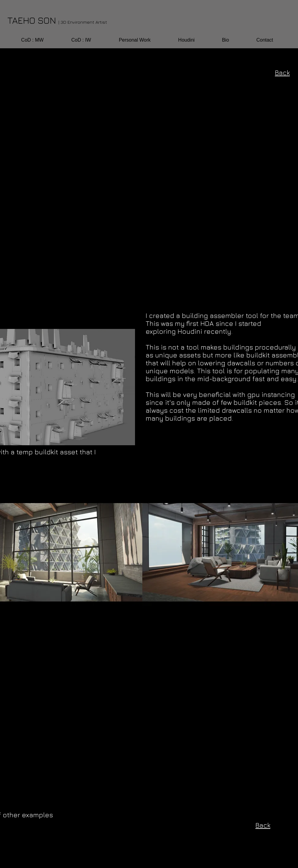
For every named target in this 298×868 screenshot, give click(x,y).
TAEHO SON (57, 20)
